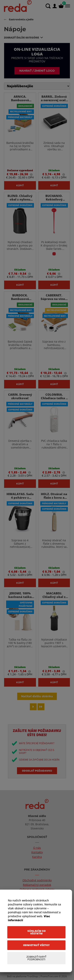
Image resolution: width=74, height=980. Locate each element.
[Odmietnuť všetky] (36, 945)
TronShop (33, 976)
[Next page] (33, 707)
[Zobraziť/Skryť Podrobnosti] (36, 958)
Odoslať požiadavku (37, 771)
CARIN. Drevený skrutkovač (20, 396)
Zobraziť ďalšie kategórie (22, 38)
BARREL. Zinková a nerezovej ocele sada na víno (54, 100)
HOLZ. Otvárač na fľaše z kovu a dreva (54, 497)
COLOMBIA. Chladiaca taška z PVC (54, 398)
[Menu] (67, 6)
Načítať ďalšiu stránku (37, 696)
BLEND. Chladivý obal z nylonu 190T (20, 199)
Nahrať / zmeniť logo (37, 71)
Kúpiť (20, 185)
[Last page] (41, 707)
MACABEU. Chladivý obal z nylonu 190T (54, 597)
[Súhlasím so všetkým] (36, 932)
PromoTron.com (49, 976)
